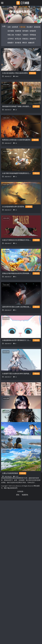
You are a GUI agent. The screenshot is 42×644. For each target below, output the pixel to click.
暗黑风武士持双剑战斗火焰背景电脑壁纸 (16, 140)
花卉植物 (11, 31)
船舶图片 (11, 43)
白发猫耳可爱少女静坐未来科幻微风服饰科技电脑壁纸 (21, 382)
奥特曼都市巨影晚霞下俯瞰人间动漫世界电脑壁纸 (19, 106)
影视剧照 (33, 31)
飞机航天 (25, 35)
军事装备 (33, 35)
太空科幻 (11, 39)
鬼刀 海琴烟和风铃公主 (10, 553)
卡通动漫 (22, 27)
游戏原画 (37, 27)
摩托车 (25, 43)
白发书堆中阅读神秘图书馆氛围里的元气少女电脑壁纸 (21, 173)
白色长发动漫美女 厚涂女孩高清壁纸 (15, 73)
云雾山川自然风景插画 (10, 586)
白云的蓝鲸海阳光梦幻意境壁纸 (13, 207)
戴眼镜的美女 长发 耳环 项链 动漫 (14, 450)
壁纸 (18, 495)
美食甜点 (25, 39)
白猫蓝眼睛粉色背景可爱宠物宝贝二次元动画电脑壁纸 (21, 347)
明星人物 (11, 35)
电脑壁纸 (25, 495)
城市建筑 (25, 31)
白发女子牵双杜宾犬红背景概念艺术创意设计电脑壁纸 (21, 240)
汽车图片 (18, 35)
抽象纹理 (31, 43)
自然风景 (15, 27)
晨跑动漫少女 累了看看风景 (12, 519)
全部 (9, 27)
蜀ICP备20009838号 (11, 488)
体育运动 (18, 39)
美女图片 (30, 27)
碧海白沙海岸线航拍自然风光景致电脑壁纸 (17, 273)
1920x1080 (6, 51)
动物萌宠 (18, 31)
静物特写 (33, 39)
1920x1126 (6, 463)
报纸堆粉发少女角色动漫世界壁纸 (14, 416)
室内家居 (18, 43)
